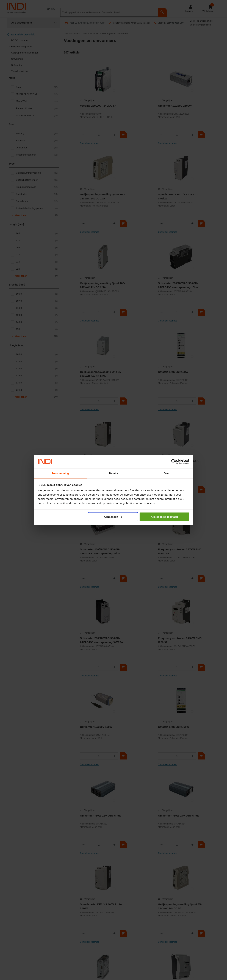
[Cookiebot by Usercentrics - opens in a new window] (174, 462)
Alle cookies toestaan (164, 517)
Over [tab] (167, 473)
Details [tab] (113, 473)
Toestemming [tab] (60, 473)
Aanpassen (113, 517)
